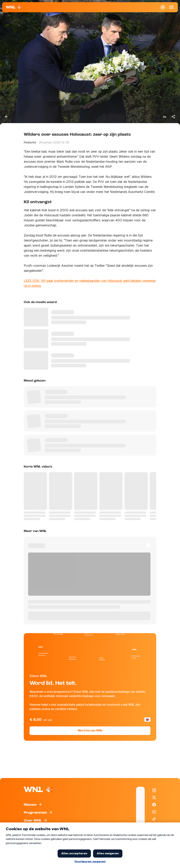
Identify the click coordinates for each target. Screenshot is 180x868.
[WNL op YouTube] (154, 812)
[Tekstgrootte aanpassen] (165, 117)
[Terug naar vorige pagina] (6, 117)
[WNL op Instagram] (154, 790)
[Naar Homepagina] (14, 7)
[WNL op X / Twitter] (154, 797)
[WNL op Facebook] (154, 805)
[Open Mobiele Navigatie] (171, 7)
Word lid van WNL (90, 731)
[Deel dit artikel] (174, 117)
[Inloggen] (163, 7)
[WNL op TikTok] (154, 819)
